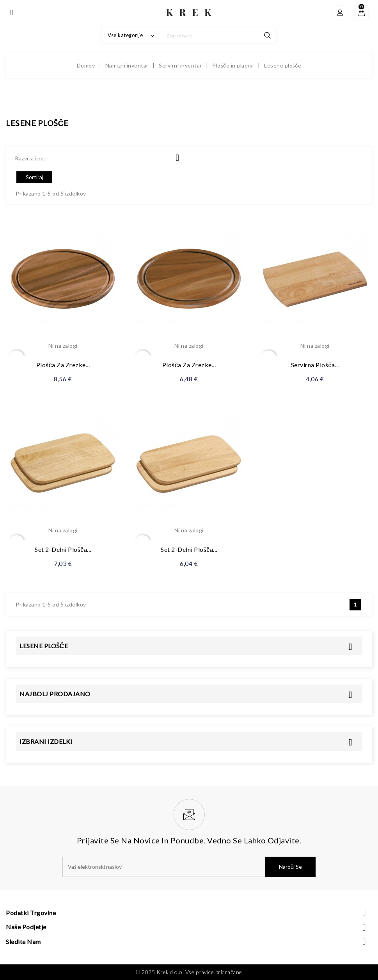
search (267, 35)
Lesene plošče (44, 646)
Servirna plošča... (315, 365)
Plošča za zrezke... (63, 365)
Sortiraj (35, 177)
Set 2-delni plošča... (63, 549)
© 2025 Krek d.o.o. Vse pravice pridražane (189, 972)
